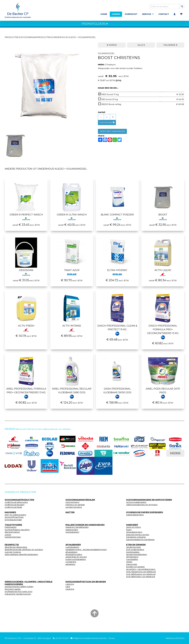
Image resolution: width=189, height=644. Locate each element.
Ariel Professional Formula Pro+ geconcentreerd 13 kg (26, 393)
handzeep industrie (136, 538)
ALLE (141, 45)
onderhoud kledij (64, 38)
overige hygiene (13, 552)
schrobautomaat (13, 520)
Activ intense (72, 328)
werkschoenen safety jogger (19, 587)
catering (70, 585)
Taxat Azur (72, 272)
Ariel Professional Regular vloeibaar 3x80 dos (72, 393)
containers (71, 562)
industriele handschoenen (18, 595)
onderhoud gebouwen (16, 503)
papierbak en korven (76, 557)
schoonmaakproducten (36, 38)
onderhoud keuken (15, 505)
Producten (12, 38)
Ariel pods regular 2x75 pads (163, 393)
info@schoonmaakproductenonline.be (89, 638)
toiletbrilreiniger (13, 538)
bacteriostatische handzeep (140, 540)
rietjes (129, 562)
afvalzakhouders (74, 555)
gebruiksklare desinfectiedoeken (21, 555)
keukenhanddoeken (137, 555)
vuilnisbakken (72, 548)
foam (129, 530)
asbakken (70, 565)
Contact (164, 14)
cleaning (70, 590)
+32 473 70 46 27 (61, 638)
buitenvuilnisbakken (76, 560)
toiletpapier (11, 528)
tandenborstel (133, 548)
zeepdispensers (134, 533)
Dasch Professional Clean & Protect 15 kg (117, 330)
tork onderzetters (135, 550)
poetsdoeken (72, 533)
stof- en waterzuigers (15, 515)
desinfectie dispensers (16, 548)
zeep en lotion (134, 528)
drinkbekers (132, 557)
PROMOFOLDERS (95, 24)
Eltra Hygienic (117, 272)
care (68, 587)
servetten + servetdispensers (141, 570)
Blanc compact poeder (117, 217)
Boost (163, 217)
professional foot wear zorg (18, 592)
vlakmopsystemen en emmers (142, 505)
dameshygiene (12, 533)
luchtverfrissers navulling (17, 530)
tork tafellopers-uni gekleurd (141, 575)
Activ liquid (163, 272)
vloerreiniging (72, 503)
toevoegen (107, 123)
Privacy (112, 638)
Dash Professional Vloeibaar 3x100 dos (117, 393)
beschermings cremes (138, 535)
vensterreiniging (74, 508)
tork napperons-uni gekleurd (141, 572)
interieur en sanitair (75, 505)
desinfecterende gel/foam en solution (24, 550)
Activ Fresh (26, 328)
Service (147, 14)
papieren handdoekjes (77, 528)
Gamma (116, 14)
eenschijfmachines (14, 518)
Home (104, 14)
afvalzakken (71, 552)
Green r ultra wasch (72, 217)
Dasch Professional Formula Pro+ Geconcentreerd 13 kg (163, 332)
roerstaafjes (132, 560)
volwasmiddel (87, 38)
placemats (132, 565)
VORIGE (112, 45)
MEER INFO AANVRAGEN (112, 132)
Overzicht (131, 14)
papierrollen (72, 530)
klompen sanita (13, 590)
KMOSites (180, 638)
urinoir (8, 535)
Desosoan (26, 272)
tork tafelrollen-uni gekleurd (141, 577)
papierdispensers (135, 515)
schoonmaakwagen (136, 503)
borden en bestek (135, 567)
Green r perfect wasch (26, 217)
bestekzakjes (133, 552)
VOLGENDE (170, 45)
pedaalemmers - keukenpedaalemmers (86, 550)
